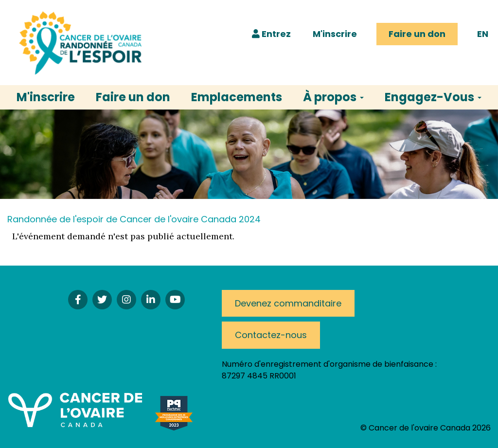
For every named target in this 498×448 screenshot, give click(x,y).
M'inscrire (335, 34)
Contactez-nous (271, 335)
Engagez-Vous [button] (433, 97)
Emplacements (237, 97)
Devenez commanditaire (288, 303)
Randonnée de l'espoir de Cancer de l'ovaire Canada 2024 (134, 219)
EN (483, 34)
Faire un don (417, 34)
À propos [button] (333, 97)
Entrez (271, 34)
